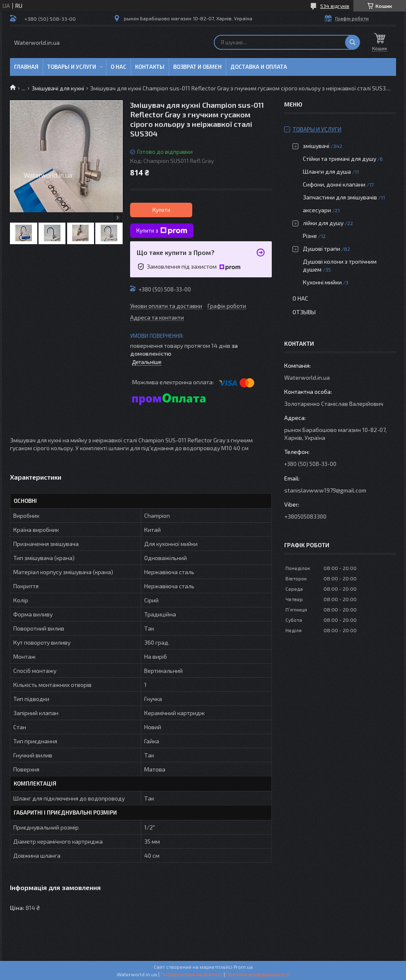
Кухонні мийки (322, 282)
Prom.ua (243, 967)
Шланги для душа (327, 171)
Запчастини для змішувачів (340, 197)
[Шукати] (353, 42)
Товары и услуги (72, 67)
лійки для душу (323, 223)
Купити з (162, 231)
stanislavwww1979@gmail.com (325, 490)
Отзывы (304, 312)
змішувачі (316, 146)
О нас (118, 67)
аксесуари (317, 210)
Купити (161, 210)
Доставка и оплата (259, 67)
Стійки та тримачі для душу (340, 159)
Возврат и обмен (197, 67)
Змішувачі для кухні (58, 88)
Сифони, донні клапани (334, 184)
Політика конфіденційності (258, 974)
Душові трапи (321, 249)
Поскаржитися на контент (192, 974)
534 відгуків (335, 6)
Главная (26, 67)
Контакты (150, 67)
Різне (310, 236)
